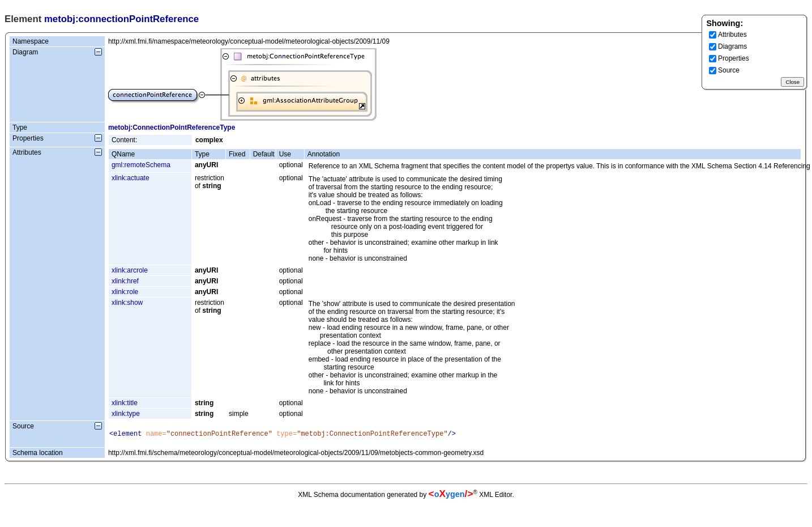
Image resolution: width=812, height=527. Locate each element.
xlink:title (125, 403)
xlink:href (125, 281)
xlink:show (127, 303)
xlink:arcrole (130, 270)
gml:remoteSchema (141, 165)
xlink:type (126, 414)
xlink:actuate (131, 178)
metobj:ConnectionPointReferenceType (172, 127)
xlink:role (125, 292)
